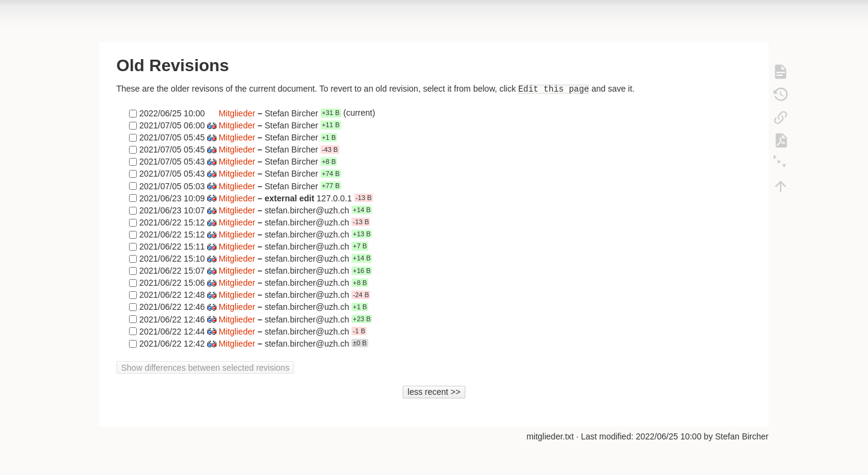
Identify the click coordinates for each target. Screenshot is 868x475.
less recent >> (434, 392)
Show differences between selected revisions (205, 368)
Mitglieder (237, 113)
